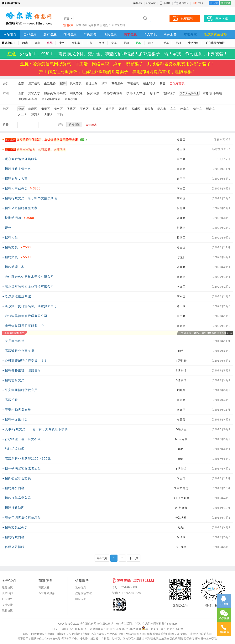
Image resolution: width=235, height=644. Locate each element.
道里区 (46, 109)
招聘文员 (11, 247)
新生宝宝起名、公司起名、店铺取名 (41, 149)
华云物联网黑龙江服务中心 (24, 326)
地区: (6, 109)
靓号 (151, 43)
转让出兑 (91, 83)
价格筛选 (74, 124)
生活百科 (193, 43)
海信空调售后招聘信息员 (23, 518)
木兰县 (23, 115)
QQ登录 (214, 3)
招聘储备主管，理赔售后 (23, 370)
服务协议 (7, 587)
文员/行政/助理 (189, 93)
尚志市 (162, 109)
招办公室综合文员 (18, 478)
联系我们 (7, 593)
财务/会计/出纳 (212, 93)
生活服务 (50, 83)
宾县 (173, 109)
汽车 (139, 43)
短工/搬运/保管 (51, 99)
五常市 (149, 109)
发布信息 (179, 83)
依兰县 (198, 109)
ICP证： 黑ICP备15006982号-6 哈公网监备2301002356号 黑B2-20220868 (96, 629)
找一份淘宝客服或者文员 (23, 468)
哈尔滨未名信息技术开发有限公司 (29, 277)
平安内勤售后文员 (18, 410)
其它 (163, 83)
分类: (6, 83)
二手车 (165, 43)
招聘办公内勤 (15, 488)
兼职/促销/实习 (28, 99)
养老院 (104, 25)
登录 (201, 3)
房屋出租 (81, 25)
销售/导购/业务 (113, 93)
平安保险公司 (117, 25)
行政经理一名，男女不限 (23, 439)
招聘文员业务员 (16, 527)
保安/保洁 (93, 93)
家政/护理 (71, 99)
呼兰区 (110, 109)
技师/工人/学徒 (136, 93)
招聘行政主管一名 (18, 169)
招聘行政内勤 (15, 537)
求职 (104, 83)
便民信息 (110, 34)
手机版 (165, 3)
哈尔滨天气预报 (215, 43)
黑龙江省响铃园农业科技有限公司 (29, 287)
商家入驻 (44, 587)
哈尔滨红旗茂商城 (18, 296)
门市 (89, 43)
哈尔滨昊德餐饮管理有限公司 (26, 316)
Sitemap (172, 624)
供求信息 (130, 34)
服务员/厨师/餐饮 (55, 93)
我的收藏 (151, 3)
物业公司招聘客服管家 (21, 208)
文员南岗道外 (15, 341)
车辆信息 (133, 83)
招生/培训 (149, 83)
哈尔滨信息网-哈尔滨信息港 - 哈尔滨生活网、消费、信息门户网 (118, 624)
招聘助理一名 (15, 267)
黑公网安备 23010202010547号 (162, 629)
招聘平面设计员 (16, 419)
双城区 (136, 109)
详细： (7, 93)
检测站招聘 (13, 218)
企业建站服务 (47, 593)
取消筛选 (91, 125)
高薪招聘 (11, 400)
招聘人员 (11, 237)
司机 (126, 43)
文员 (114, 43)
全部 (21, 83)
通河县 (36, 115)
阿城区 (123, 109)
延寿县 (210, 109)
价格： (7, 124)
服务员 (76, 43)
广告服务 (7, 599)
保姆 (90, 25)
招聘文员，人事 (16, 179)
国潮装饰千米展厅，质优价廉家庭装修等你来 (47, 139)
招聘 (178, 43)
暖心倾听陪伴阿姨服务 (21, 159)
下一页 (134, 558)
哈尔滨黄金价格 (215, 34)
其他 (60, 115)
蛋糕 (97, 25)
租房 (25, 43)
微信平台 (184, 3)
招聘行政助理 (15, 508)
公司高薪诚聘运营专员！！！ (26, 361)
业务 (62, 43)
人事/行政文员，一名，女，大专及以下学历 (36, 429)
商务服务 (170, 34)
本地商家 (190, 34)
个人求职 (150, 34)
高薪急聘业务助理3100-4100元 (28, 459)
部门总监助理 (15, 449)
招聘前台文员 (15, 380)
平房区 (84, 109)
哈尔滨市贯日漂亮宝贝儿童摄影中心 (31, 306)
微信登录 (226, 3)
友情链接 (7, 605)
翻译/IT (154, 93)
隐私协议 (7, 611)
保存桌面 (138, 3)
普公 (8, 228)
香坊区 (71, 109)
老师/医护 (169, 93)
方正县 (48, 115)
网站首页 (10, 34)
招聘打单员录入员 (18, 498)
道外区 (58, 109)
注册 (195, 3)
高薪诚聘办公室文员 (20, 351)
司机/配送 (76, 93)
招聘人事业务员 (16, 188)
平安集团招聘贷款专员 (21, 390)
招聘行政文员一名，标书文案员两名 (31, 198)
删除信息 (81, 599)
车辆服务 (90, 34)
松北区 (97, 109)
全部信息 (30, 34)
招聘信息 (70, 34)
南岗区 (33, 109)
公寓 (37, 43)
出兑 (50, 43)
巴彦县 (185, 109)
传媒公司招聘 (15, 547)
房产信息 (50, 34)
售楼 (102, 43)
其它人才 (34, 93)
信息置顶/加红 (84, 593)
